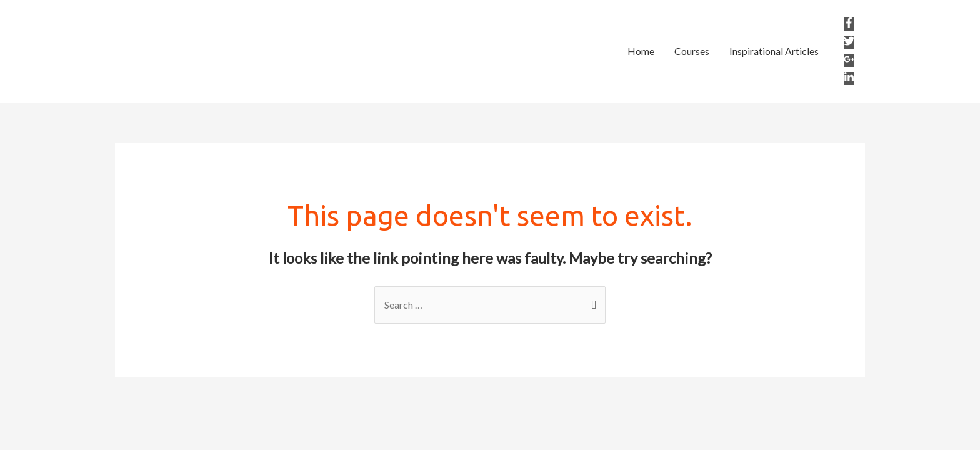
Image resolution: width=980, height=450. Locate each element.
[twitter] (849, 42)
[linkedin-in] (849, 78)
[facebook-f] (849, 24)
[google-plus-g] (849, 60)
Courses (692, 51)
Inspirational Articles (774, 51)
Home (641, 51)
